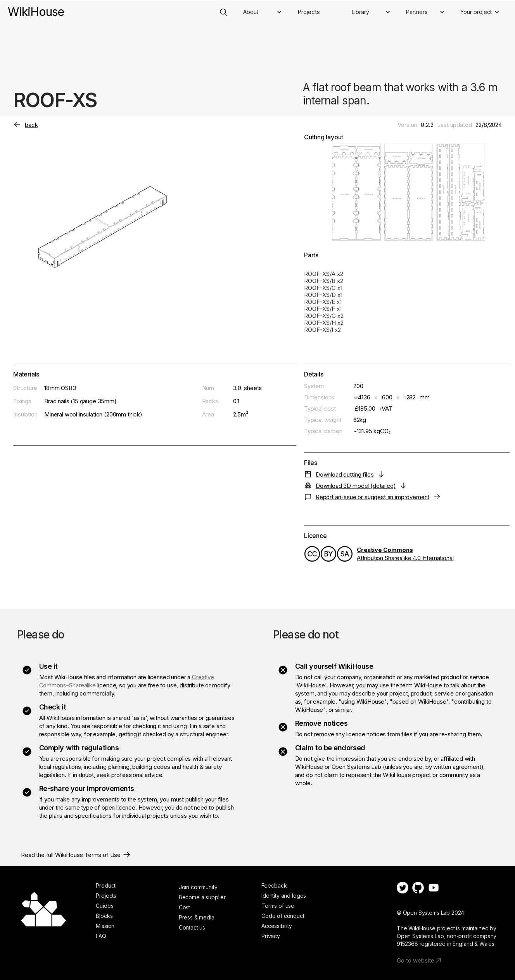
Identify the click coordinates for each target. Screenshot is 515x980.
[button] (263, 12)
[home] (36, 8)
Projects (309, 12)
